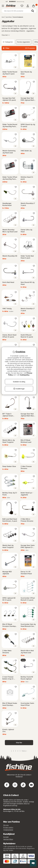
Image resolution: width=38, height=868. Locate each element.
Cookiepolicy (25, 375)
